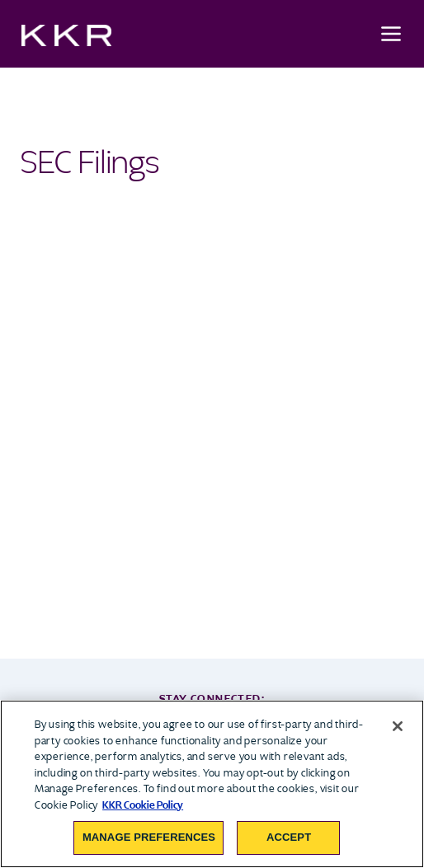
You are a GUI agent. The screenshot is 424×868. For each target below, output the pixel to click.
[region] (212, 784)
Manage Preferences (149, 837)
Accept (289, 837)
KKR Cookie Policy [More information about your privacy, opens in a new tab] (143, 805)
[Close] (398, 726)
